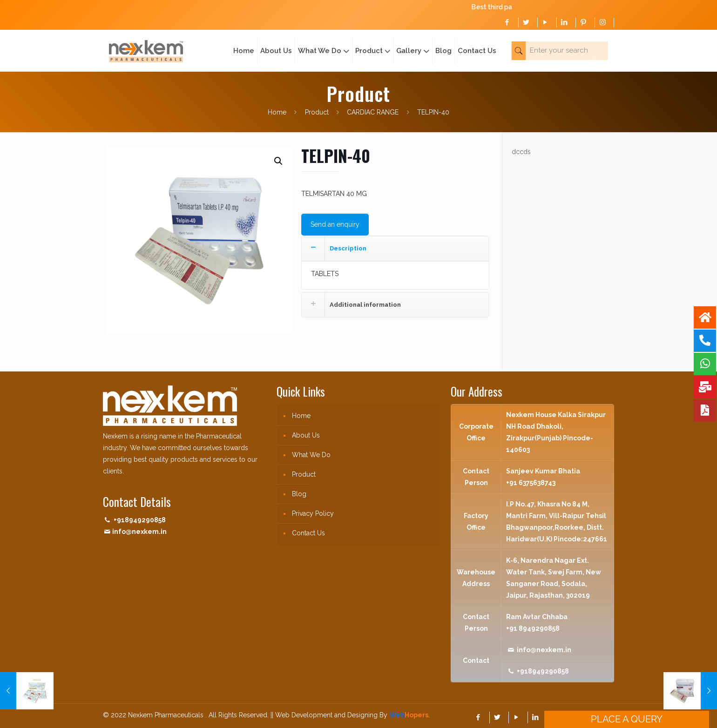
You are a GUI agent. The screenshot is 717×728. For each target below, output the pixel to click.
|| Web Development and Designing (323, 715)
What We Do (311, 455)
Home (277, 112)
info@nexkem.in (139, 532)
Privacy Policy (313, 513)
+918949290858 (140, 520)
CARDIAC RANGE (373, 112)
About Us (306, 435)
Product (317, 112)
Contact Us (308, 533)
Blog (299, 494)
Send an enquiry (335, 224)
